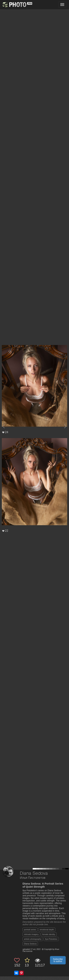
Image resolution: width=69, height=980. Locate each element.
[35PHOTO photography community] (17, 5)
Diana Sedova (30, 944)
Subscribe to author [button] (58, 960)
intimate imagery (31, 934)
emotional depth (47, 930)
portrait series (30, 930)
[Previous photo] (3, 426)
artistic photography (33, 939)
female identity (49, 934)
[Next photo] (65, 426)
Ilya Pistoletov (51, 939)
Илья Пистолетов (33, 878)
